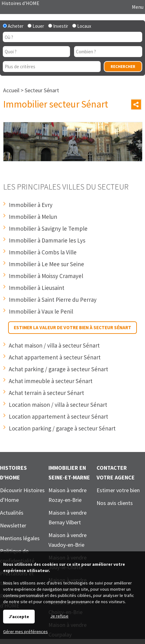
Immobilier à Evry (31, 205)
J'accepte (19, 617)
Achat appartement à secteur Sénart (55, 357)
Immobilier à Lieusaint (37, 288)
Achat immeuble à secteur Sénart (51, 381)
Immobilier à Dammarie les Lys (47, 240)
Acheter (13, 26)
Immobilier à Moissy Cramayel (46, 276)
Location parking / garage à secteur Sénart (62, 428)
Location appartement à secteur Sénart (58, 416)
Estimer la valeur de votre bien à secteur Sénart (72, 327)
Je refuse (59, 616)
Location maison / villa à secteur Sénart (58, 405)
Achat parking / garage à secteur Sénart (58, 369)
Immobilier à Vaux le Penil (41, 311)
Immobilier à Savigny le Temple (48, 228)
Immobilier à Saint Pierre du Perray (53, 300)
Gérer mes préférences (25, 632)
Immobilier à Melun (33, 217)
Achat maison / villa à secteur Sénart (54, 345)
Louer (36, 26)
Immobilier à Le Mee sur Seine (46, 264)
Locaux (82, 26)
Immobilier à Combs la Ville (43, 252)
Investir (58, 26)
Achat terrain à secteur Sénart (46, 393)
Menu (137, 7)
